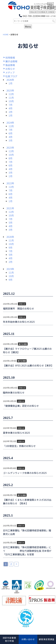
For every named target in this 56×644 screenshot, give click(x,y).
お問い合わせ (28, 639)
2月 (11, 112)
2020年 (10, 237)
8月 (11, 158)
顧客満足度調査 (47, 639)
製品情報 (10, 65)
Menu (28, 26)
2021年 (10, 208)
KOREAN (42, 12)
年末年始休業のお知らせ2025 (19, 322)
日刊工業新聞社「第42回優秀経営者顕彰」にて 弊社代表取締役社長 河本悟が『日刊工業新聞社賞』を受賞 (27, 551)
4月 (11, 108)
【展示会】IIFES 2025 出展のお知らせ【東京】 (28, 365)
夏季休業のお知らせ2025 (16, 433)
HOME (6, 34)
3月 (11, 140)
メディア (10, 72)
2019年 (10, 269)
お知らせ (10, 69)
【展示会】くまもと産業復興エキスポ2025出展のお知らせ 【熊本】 (27, 502)
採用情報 (10, 58)
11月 (11, 98)
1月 (11, 83)
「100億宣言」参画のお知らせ (19, 446)
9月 (11, 247)
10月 (11, 101)
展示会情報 (11, 61)
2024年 (10, 123)
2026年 (10, 80)
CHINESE (51, 12)
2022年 (10, 183)
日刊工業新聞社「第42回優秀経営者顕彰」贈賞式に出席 (27, 532)
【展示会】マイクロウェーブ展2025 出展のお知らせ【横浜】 (27, 350)
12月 (11, 94)
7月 (11, 105)
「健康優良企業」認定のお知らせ (21, 406)
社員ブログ (11, 76)
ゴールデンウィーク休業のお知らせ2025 (25, 473)
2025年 (10, 90)
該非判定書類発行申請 (9, 639)
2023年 (10, 148)
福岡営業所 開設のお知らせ (19, 308)
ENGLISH (34, 12)
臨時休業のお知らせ (14, 392)
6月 (11, 133)
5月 (11, 222)
